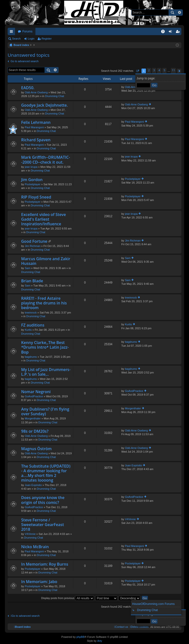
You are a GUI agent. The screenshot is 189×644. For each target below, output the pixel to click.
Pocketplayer (33, 184)
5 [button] (164, 70)
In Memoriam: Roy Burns (45, 564)
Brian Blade (32, 281)
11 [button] (173, 70)
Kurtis (28, 330)
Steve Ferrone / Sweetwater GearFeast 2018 (43, 525)
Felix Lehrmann (36, 123)
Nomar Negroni (36, 392)
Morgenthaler (33, 418)
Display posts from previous (68, 598)
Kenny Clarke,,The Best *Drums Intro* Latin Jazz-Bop (45, 347)
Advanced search (179, 13)
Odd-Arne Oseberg (36, 92)
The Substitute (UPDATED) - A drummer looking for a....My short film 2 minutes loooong (46, 473)
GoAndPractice (34, 396)
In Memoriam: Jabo (39, 582)
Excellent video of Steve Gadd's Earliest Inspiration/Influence (44, 219)
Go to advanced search (25, 61)
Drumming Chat (55, 96)
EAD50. (28, 88)
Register (47, 39)
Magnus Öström (36, 449)
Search (172, 13)
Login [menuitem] (171, 32)
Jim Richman (33, 246)
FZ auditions (33, 325)
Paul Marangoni (34, 127)
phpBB (80, 637)
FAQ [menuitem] (165, 32)
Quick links (12, 32)
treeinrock (31, 313)
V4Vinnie (30, 534)
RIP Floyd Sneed (36, 197)
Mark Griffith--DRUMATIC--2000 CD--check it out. (46, 160)
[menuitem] (139, 627)
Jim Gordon (32, 180)
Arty (100, 641)
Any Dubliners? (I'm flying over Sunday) (45, 412)
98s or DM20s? (35, 431)
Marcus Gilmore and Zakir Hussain (46, 261)
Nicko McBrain (35, 547)
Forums (27, 31)
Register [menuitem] (179, 32)
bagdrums (31, 357)
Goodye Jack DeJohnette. (45, 105)
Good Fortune (34, 242)
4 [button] (159, 70)
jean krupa (31, 167)
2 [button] (149, 70)
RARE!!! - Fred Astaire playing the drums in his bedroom (44, 303)
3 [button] (154, 70)
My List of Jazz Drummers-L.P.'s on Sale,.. (46, 372)
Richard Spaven (36, 140)
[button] (137, 71)
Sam (28, 268)
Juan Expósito (33, 485)
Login (31, 39)
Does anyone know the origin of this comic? (43, 500)
